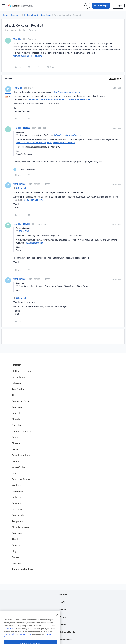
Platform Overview (21, 371)
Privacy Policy (10, 642)
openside (18, 88)
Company (17, 533)
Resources (17, 491)
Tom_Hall (18, 39)
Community (16, 15)
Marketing (17, 419)
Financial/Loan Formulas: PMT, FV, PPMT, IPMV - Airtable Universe (60, 99)
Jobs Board (46, 15)
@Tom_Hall (21, 188)
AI (13, 395)
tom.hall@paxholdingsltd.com (28, 56)
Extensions (18, 383)
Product (16, 413)
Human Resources (21, 431)
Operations (18, 425)
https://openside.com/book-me (67, 92)
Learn (15, 449)
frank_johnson (20, 184)
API (63, 602)
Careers (16, 545)
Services (16, 503)
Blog (14, 551)
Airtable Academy (21, 455)
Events (15, 461)
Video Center (18, 467)
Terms (63, 624)
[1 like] (24, 169)
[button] (3, 6)
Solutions (17, 407)
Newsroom (17, 563)
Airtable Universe (21, 527)
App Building (18, 389)
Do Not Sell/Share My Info (63, 632)
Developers (18, 509)
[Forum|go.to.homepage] (20, 6)
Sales (15, 437)
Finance (16, 443)
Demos (15, 473)
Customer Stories (21, 479)
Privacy (63, 617)
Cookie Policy (9, 636)
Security (63, 594)
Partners (16, 497)
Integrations (18, 377)
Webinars (17, 485)
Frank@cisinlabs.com (32, 200)
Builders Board (31, 15)
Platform (16, 365)
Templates (17, 521)
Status (15, 557)
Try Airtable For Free (22, 569)
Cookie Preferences (63, 640)
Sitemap (63, 609)
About (15, 539)
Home (5, 15)
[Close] (57, 623)
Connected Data (20, 401)
